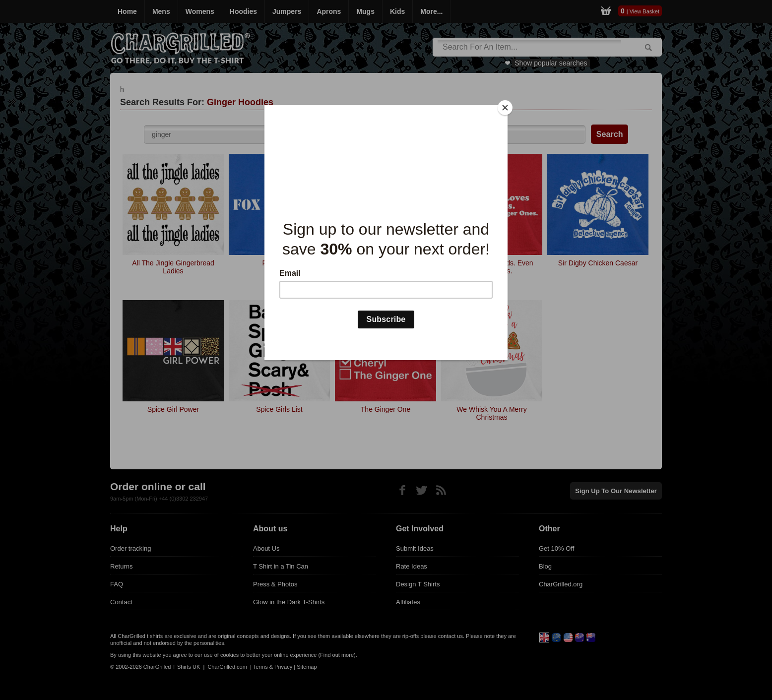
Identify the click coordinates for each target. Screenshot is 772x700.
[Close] (505, 108)
